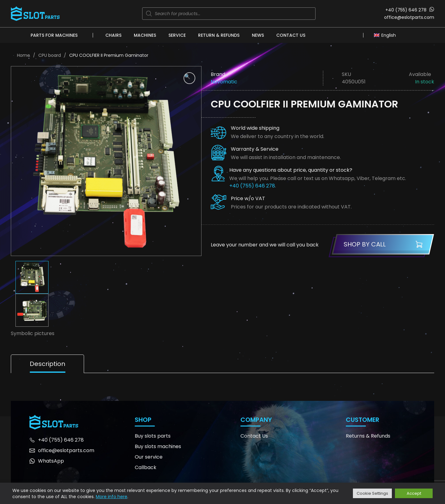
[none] (386, 35)
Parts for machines (54, 35)
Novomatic (224, 82)
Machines (145, 35)
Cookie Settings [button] (372, 493)
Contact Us (291, 35)
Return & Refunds (219, 35)
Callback (146, 467)
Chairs (113, 35)
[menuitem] (386, 35)
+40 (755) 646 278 (406, 10)
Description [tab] (47, 364)
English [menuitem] (389, 35)
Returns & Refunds (368, 436)
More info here (112, 497)
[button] (189, 78)
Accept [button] (414, 493)
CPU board (50, 55)
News (258, 35)
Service (177, 35)
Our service (149, 457)
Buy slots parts (153, 436)
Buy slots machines (158, 446)
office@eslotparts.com (409, 17)
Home (23, 55)
